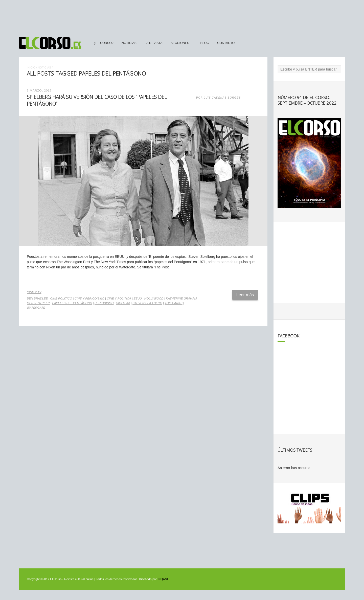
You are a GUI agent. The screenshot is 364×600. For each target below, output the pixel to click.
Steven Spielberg (147, 303)
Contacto (226, 43)
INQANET (164, 579)
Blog (205, 43)
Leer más (245, 295)
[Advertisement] (182, 16)
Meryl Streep (38, 303)
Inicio (31, 67)
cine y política (119, 298)
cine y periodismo (89, 298)
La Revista (154, 43)
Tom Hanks (173, 303)
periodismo (104, 303)
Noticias (129, 43)
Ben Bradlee (37, 298)
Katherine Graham (181, 298)
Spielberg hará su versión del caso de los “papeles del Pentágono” (97, 100)
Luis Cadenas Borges (222, 98)
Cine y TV (34, 292)
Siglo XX (123, 303)
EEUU (138, 298)
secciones (180, 43)
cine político (61, 298)
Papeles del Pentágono (72, 303)
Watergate (36, 308)
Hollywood (154, 298)
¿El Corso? (104, 43)
